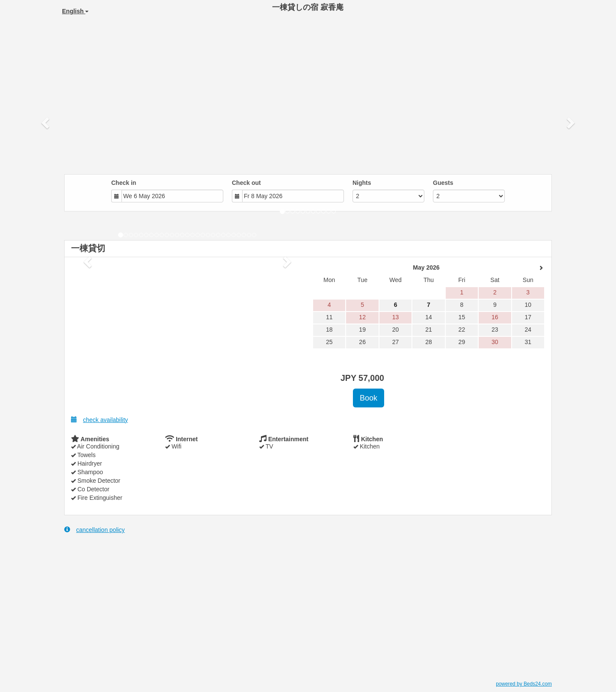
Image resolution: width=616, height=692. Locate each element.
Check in (124, 183)
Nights (362, 183)
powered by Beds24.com (524, 684)
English (75, 11)
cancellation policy (95, 530)
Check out (246, 183)
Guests (443, 183)
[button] (46, 122)
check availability (99, 420)
